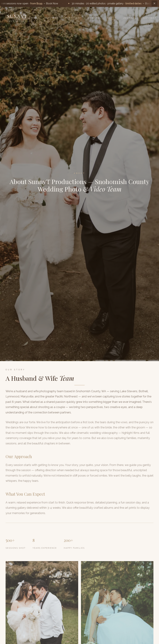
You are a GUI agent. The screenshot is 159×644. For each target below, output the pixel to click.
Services (51, 18)
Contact (150, 18)
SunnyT (18, 18)
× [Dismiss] (154, 3)
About (112, 18)
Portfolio (73, 18)
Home (34, 18)
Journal (130, 18)
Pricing (94, 18)
